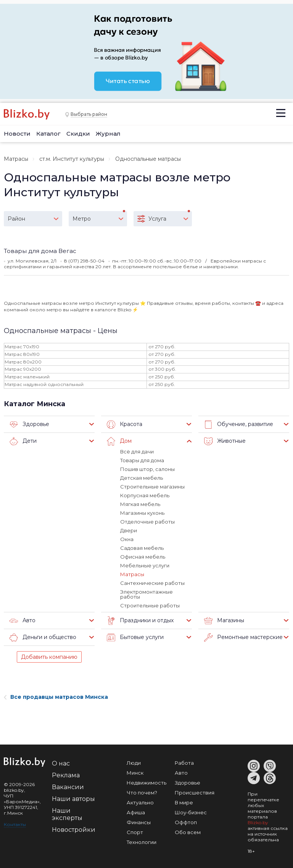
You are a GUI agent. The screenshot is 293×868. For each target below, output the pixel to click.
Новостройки (74, 830)
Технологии (142, 842)
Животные (225, 441)
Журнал (108, 134)
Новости (17, 134)
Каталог (48, 134)
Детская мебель (142, 478)
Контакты (15, 824)
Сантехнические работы (152, 583)
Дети (23, 441)
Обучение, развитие (239, 424)
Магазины (224, 621)
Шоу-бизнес (191, 812)
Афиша (136, 812)
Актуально (140, 802)
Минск (135, 773)
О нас (61, 763)
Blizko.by (258, 822)
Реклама (66, 775)
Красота (125, 424)
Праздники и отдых (140, 621)
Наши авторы (73, 799)
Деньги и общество (43, 637)
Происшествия (195, 793)
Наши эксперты (67, 814)
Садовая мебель (142, 548)
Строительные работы (150, 605)
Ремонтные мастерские (243, 637)
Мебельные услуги (145, 565)
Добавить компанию (49, 657)
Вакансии (68, 787)
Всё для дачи (137, 452)
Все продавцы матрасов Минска (56, 697)
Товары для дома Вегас (40, 251)
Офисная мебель (143, 557)
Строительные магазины (152, 487)
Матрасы (16, 159)
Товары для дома (142, 460)
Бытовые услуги (135, 637)
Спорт (135, 832)
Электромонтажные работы (146, 594)
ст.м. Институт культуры (72, 159)
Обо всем (188, 832)
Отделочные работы (147, 522)
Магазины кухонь (142, 513)
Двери (129, 530)
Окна (127, 539)
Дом (119, 441)
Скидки (78, 134)
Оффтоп (186, 822)
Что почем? (142, 793)
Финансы (139, 822)
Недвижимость (146, 783)
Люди (134, 763)
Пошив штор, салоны (147, 469)
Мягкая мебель (140, 504)
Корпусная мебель (145, 495)
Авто (23, 621)
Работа (184, 763)
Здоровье (29, 424)
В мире (184, 802)
